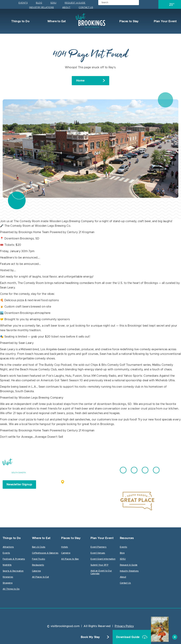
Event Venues (98, 553)
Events (23, 3)
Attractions (8, 547)
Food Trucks (39, 559)
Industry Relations (41, 7)
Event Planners (99, 547)
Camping (66, 553)
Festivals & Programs (14, 559)
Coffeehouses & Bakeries (45, 553)
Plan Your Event (165, 21)
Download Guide (128, 637)
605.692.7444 (99, 468)
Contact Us (86, 7)
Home (80, 81)
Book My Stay (90, 637)
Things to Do (20, 21)
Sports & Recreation (13, 571)
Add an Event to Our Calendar (101, 572)
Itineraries (8, 577)
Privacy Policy (124, 626)
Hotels (65, 547)
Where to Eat (56, 21)
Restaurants (38, 565)
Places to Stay (129, 21)
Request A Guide (75, 3)
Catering (36, 571)
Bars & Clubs (39, 547)
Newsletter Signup (19, 484)
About (66, 7)
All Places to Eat (40, 577)
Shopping (8, 583)
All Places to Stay (70, 559)
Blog (39, 3)
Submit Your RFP (99, 565)
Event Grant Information (103, 559)
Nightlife (7, 565)
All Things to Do (11, 589)
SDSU (53, 3)
